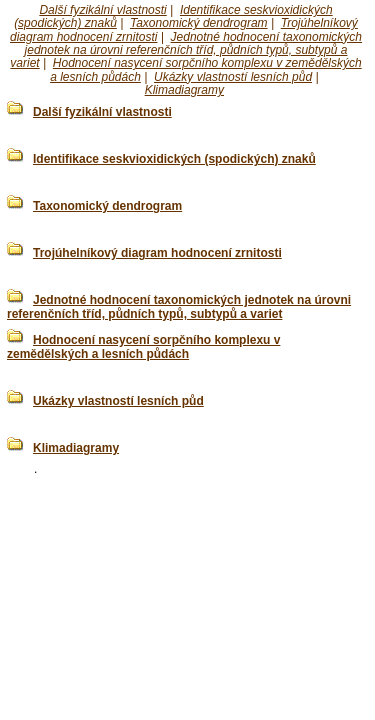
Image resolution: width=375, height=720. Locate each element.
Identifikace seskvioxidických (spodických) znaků (174, 159)
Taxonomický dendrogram (199, 23)
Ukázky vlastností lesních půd (233, 77)
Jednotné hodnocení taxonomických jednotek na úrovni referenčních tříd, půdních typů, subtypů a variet (186, 50)
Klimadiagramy (184, 90)
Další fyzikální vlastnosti (102, 10)
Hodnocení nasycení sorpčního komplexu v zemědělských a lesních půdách (143, 347)
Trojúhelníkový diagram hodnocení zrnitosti (157, 253)
